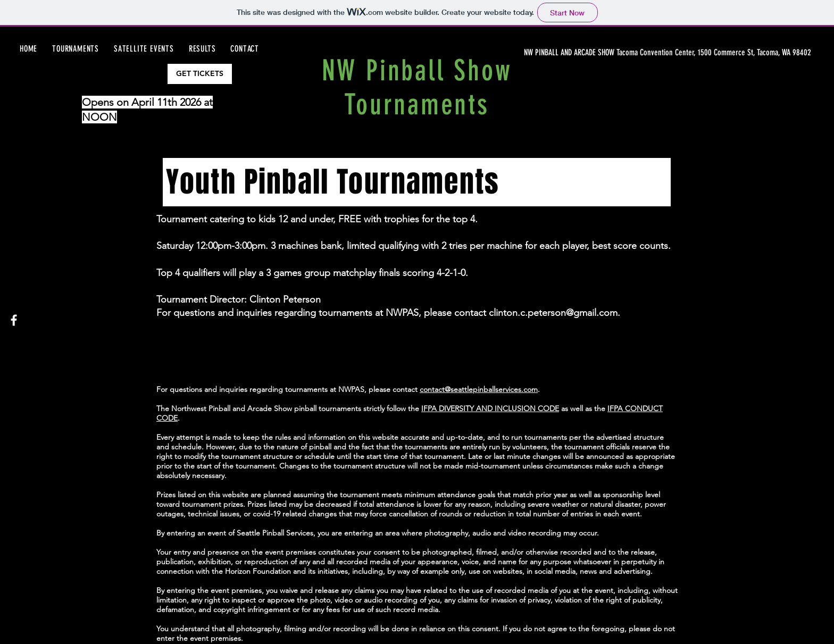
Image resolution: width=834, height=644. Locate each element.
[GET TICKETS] (200, 74)
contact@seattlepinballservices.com (479, 389)
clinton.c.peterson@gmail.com (553, 313)
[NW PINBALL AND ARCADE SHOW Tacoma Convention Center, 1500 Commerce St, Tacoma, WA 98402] (668, 53)
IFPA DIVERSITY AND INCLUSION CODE (490, 408)
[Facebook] (14, 320)
